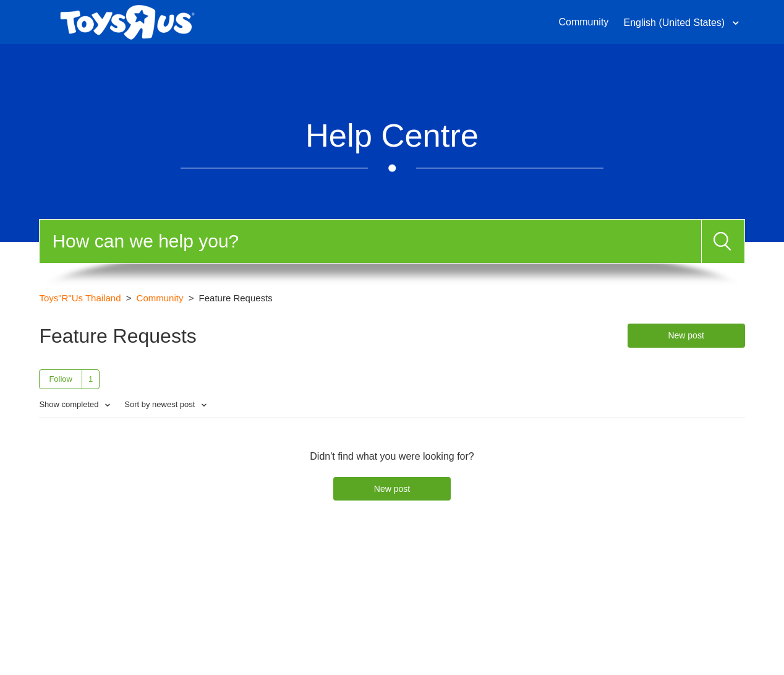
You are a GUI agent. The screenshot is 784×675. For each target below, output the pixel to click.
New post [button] (686, 335)
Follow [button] (61, 379)
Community (583, 22)
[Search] (370, 241)
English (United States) (676, 23)
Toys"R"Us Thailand (80, 298)
